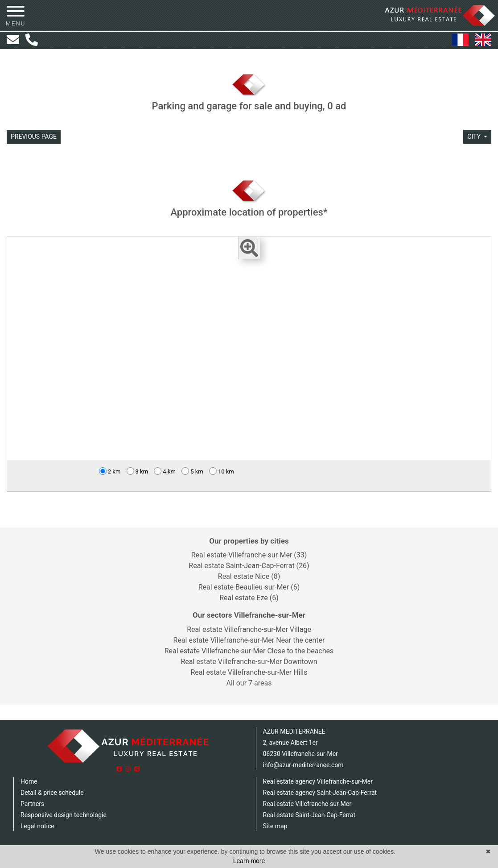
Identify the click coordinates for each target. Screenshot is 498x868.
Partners (32, 804)
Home (29, 781)
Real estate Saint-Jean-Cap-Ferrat (309, 815)
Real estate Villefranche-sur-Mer (307, 804)
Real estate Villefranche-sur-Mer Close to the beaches (249, 651)
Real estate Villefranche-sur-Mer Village (249, 629)
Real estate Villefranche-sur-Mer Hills (249, 672)
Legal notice (37, 826)
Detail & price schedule (52, 793)
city (475, 137)
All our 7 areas (249, 683)
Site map (275, 826)
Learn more (249, 861)
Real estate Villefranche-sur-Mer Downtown (249, 662)
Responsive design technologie (64, 815)
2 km (110, 471)
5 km (192, 471)
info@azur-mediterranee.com (303, 765)
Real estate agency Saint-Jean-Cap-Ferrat (320, 793)
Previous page (34, 137)
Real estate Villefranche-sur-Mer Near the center (249, 640)
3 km (138, 471)
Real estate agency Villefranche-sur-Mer (318, 781)
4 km (165, 471)
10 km (222, 471)
